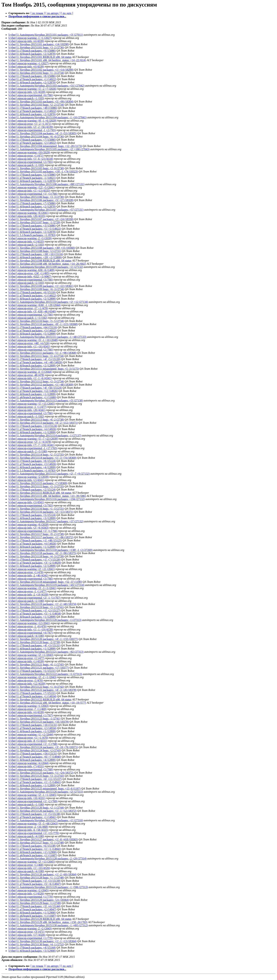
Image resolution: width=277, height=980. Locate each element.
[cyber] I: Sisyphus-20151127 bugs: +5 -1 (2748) (36, 843)
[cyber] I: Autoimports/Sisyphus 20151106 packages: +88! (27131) (46, 184)
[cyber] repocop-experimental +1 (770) (31, 897)
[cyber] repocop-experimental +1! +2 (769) (33, 801)
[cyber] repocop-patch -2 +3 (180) (28, 451)
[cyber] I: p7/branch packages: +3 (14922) (32, 331)
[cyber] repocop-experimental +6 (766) (31, 95)
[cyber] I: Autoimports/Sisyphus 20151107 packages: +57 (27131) (46, 210)
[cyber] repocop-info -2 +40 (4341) (28, 575)
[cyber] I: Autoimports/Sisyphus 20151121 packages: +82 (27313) (46, 652)
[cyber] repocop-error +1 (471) (26, 156)
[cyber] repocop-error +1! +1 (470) (28, 738)
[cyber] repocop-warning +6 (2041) (29, 213)
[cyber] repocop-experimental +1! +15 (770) (34, 833)
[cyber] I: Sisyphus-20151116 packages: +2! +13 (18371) (41, 512)
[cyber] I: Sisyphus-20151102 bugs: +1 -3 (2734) (36, 73)
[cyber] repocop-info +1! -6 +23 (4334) (31, 159)
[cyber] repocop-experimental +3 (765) (31, 505)
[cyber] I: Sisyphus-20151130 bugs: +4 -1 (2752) (36, 944)
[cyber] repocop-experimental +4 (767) (31, 633)
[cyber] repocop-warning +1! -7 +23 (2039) (33, 439)
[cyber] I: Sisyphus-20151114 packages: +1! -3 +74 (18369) (42, 458)
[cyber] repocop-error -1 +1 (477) (27, 407)
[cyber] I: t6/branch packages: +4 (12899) (32, 467)
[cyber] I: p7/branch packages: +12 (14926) (33, 391)
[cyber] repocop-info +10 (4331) (27, 798)
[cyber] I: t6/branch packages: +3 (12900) (32, 951)
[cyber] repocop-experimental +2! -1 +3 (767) (34, 598)
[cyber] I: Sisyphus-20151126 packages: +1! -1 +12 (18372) (42, 811)
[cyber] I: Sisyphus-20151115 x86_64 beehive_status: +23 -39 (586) (47, 496)
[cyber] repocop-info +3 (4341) (26, 502)
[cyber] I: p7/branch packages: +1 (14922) (32, 79)
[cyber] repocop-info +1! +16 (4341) (29, 346)
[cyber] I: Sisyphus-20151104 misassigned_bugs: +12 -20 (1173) (45, 146)
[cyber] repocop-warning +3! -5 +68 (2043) (33, 824)
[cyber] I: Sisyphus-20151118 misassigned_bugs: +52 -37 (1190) (45, 582)
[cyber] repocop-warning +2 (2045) (29, 890)
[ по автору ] (53, 13)
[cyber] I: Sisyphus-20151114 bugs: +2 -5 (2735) (36, 455)
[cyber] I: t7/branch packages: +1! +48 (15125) (35, 540)
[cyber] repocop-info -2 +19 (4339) (28, 595)
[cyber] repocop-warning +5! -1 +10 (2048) (33, 340)
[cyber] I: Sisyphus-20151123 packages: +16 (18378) (39, 722)
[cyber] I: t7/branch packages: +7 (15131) (32, 693)
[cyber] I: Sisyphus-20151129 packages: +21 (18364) (39, 900)
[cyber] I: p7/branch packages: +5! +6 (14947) (35, 884)
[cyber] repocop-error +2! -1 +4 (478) (30, 442)
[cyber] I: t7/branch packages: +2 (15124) (32, 490)
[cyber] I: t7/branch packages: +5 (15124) (32, 515)
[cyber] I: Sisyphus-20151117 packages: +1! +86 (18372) (41, 537)
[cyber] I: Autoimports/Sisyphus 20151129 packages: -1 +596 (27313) (48, 887)
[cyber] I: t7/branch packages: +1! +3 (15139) (34, 881)
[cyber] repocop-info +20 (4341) (27, 410)
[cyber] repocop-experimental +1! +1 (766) (33, 531)
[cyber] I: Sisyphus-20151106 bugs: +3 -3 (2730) (36, 197)
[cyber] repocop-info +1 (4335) (26, 241)
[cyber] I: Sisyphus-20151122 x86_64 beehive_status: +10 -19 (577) (47, 703)
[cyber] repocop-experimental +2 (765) (31, 162)
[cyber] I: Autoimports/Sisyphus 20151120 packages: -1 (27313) (45, 620)
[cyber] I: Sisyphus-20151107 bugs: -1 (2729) (34, 222)
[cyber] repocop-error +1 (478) (26, 572)
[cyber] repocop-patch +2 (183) (26, 245)
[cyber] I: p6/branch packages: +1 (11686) (32, 397)
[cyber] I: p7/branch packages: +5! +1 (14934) (35, 614)
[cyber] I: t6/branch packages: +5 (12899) (32, 334)
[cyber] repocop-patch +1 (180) (26, 804)
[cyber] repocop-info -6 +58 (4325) (28, 830)
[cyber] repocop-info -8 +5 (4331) (28, 741)
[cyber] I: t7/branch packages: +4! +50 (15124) (35, 388)
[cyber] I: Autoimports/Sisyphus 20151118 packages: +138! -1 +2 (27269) (50, 550)
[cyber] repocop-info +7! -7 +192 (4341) (31, 445)
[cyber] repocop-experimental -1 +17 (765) (33, 448)
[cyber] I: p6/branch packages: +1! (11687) (33, 855)
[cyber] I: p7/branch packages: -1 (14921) (32, 178)
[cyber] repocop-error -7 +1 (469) (27, 709)
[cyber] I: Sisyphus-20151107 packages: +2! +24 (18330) (41, 219)
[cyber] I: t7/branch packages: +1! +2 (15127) (34, 610)
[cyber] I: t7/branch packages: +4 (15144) (32, 948)
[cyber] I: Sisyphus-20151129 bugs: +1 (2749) (35, 903)
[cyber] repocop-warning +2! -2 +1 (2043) (32, 677)
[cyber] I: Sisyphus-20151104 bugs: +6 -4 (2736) (36, 137)
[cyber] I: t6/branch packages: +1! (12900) (33, 852)
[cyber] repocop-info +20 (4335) (27, 216)
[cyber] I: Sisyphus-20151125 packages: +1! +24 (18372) (41, 773)
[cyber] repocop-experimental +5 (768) (31, 769)
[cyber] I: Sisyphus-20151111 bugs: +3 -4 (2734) (36, 356)
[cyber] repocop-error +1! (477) (26, 658)
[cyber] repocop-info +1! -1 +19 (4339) (31, 630)
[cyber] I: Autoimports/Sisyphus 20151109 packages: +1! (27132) (46, 267)
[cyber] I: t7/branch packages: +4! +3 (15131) (34, 645)
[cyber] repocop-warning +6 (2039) (29, 525)
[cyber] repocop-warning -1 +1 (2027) (30, 38)
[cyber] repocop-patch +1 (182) (26, 416)
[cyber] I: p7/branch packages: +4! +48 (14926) (35, 362)
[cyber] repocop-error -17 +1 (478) (28, 308)
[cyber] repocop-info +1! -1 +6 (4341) (30, 378)
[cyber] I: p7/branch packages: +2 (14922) (32, 143)
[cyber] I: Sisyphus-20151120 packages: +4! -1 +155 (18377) (43, 639)
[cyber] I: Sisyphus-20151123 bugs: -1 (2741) (34, 719)
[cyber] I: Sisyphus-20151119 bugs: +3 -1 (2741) (36, 607)
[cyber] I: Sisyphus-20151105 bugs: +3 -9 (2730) (36, 168)
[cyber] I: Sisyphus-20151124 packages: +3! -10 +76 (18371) (43, 747)
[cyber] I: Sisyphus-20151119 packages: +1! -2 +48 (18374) (42, 604)
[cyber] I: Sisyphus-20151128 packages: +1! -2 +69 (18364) (42, 874)
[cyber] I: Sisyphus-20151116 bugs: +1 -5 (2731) (36, 509)
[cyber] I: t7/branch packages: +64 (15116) (33, 327)
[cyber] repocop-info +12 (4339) (27, 684)
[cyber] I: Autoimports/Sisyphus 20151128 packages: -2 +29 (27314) (48, 859)
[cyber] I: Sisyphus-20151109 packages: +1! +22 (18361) (41, 286)
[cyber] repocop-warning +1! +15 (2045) (32, 404)
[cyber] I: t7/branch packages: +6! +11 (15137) (35, 779)
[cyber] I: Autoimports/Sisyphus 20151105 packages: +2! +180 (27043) (49, 149)
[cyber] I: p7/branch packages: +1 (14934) (32, 696)
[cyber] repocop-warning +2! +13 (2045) (32, 862)
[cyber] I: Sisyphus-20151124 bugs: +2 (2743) (35, 750)
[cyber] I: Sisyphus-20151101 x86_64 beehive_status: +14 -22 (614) (47, 60)
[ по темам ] (38, 13)
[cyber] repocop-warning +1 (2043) (29, 706)
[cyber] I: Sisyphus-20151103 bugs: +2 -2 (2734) (36, 105)
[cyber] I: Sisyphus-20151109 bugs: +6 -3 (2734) (36, 289)
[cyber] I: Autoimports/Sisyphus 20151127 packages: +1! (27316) (46, 820)
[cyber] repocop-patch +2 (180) (26, 601)
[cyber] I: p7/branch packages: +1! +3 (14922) (35, 229)
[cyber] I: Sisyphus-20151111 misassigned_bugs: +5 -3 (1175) (44, 369)
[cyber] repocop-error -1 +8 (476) (27, 626)
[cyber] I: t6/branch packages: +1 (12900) (32, 913)
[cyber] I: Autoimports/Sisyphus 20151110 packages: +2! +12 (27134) (48, 302)
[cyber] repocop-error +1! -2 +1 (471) (30, 124)
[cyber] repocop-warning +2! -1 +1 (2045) (32, 795)
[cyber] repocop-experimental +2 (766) (31, 315)
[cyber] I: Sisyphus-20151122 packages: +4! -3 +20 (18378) (42, 690)
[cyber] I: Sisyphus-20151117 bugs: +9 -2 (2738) (36, 534)
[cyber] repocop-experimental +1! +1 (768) (33, 744)
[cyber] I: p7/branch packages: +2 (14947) (32, 909)
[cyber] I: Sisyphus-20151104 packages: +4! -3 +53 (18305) (42, 133)
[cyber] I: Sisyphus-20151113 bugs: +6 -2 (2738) (36, 420)
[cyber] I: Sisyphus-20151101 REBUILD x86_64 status (40, 57)
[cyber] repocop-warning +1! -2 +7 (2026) (32, 89)
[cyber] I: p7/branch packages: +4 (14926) (32, 429)
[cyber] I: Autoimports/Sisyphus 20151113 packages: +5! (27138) (46, 400)
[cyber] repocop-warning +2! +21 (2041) (32, 569)
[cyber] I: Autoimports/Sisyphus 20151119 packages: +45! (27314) (46, 585)
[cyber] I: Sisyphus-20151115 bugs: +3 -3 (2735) (36, 486)
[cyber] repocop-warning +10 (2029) (29, 152)
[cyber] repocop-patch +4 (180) (26, 636)
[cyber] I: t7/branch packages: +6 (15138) (32, 846)
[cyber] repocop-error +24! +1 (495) (29, 273)
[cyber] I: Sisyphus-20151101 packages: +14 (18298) (39, 44)
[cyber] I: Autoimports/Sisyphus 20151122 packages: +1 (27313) (45, 674)
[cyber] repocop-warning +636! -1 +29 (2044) (35, 305)
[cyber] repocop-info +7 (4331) (26, 766)
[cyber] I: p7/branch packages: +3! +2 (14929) (35, 563)
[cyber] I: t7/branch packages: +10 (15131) (33, 725)
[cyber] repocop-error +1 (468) (26, 865)
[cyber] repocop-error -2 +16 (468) (28, 827)
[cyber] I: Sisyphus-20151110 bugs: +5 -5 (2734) (36, 321)
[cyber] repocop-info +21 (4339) (27, 92)
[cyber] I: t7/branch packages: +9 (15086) (32, 51)
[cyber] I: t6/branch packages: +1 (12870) (32, 181)
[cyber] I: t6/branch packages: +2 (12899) (32, 299)
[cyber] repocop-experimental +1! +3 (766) (33, 194)
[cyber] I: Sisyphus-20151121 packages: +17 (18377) (39, 668)
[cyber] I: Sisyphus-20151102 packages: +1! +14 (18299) (41, 70)
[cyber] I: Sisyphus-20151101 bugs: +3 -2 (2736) (36, 47)
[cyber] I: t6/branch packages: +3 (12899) (32, 518)
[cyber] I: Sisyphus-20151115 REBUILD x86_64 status (40, 493)
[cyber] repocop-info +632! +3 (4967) (30, 276)
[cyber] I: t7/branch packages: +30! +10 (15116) (36, 254)
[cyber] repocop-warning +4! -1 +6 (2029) (32, 121)
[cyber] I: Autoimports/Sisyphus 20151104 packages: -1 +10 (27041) (48, 117)
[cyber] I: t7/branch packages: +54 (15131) (33, 754)
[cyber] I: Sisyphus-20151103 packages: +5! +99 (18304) (41, 102)
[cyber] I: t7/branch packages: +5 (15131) (32, 671)
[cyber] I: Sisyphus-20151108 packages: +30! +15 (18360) (42, 248)
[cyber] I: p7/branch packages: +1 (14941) (32, 817)
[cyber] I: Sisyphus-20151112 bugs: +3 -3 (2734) (36, 381)
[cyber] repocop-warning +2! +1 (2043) (31, 655)
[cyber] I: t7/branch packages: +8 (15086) (32, 76)
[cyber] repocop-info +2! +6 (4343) (29, 528)
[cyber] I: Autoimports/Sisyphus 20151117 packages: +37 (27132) (46, 521)
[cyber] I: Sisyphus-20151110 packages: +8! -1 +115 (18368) (43, 324)
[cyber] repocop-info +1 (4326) (26, 894)
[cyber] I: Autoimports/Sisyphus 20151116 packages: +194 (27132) (47, 499)
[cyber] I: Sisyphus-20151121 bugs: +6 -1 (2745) (36, 664)
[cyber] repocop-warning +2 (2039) (29, 477)
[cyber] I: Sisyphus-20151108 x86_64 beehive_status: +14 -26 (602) (47, 264)
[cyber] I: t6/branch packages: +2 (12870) (32, 54)
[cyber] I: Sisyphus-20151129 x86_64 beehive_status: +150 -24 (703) (48, 922)
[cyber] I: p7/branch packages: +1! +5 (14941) (35, 782)
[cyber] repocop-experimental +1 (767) (31, 715)
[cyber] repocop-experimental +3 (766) (31, 280)
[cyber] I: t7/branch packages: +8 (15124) (32, 461)
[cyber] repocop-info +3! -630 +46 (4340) (32, 311)
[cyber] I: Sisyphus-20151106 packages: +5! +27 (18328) (41, 200)
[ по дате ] (67, 13)
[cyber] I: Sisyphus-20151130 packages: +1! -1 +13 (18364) (42, 941)
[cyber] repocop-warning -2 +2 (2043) (30, 928)
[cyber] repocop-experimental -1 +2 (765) (32, 130)
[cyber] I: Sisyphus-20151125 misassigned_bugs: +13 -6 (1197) (45, 789)
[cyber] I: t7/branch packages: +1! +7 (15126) (34, 560)
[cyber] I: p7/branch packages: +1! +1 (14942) (35, 849)
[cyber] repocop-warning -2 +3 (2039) (30, 238)
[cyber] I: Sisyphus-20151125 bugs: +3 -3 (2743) (36, 776)
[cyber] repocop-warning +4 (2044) (29, 763)
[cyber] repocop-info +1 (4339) (26, 661)
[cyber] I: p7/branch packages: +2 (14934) (32, 728)
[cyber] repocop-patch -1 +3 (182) (28, 318)
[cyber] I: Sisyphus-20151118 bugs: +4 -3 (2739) (36, 556)
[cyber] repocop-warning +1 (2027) (29, 63)
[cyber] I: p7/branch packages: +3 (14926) (32, 464)
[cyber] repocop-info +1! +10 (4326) (29, 868)
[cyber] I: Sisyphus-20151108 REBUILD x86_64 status (40, 261)
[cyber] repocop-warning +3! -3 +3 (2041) (32, 588)
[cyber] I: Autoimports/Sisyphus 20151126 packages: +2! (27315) (46, 792)
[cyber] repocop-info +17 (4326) (27, 935)
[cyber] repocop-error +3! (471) (26, 932)
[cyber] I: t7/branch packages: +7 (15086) (32, 140)
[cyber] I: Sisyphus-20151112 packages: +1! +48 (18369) (41, 385)
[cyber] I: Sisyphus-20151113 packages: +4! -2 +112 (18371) (43, 423)
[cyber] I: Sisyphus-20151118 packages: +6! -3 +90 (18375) (42, 553)
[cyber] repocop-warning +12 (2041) (29, 623)
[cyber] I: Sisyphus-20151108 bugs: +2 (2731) (35, 251)
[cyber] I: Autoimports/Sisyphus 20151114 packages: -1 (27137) (45, 435)
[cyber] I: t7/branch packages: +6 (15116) (32, 292)
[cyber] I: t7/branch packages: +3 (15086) (32, 226)
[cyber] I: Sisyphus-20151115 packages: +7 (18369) (38, 483)
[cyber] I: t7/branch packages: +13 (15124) (33, 426)
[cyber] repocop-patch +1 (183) (26, 98)
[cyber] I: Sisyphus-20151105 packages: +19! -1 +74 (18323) (43, 171)
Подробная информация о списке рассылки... (37, 16)
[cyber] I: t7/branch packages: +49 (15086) (33, 108)
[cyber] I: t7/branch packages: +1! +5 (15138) (34, 814)
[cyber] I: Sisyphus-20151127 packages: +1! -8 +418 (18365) (43, 839)
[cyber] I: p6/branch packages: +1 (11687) (32, 916)
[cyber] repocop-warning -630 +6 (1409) (31, 270)
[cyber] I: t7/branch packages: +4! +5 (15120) (34, 359)
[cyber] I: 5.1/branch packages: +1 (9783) (32, 235)
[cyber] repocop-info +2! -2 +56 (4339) (31, 127)
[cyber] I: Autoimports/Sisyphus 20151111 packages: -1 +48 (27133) (47, 337)
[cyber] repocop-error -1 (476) (26, 680)
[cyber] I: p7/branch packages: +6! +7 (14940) (35, 757)
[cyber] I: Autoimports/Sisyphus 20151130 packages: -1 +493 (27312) (48, 925)
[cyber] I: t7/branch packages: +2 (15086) (32, 175)
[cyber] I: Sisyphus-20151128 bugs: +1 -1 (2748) (36, 878)
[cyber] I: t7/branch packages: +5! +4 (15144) (34, 906)
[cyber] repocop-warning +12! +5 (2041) (32, 187)
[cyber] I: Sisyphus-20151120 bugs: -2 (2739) (34, 642)
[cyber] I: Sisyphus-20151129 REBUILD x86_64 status (40, 919)
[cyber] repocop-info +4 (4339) (26, 41)
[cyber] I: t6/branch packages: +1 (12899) (32, 394)
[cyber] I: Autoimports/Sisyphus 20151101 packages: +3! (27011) (46, 35)
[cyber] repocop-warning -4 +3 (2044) (30, 372)
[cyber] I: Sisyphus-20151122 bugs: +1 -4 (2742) (36, 687)
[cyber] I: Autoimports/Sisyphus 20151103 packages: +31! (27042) (46, 86)
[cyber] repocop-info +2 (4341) (26, 480)
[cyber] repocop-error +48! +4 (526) (29, 343)
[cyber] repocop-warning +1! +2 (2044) (31, 734)
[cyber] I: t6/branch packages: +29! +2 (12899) (35, 257)
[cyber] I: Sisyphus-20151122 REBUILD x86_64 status (40, 699)
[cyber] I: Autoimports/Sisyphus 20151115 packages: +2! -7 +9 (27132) (49, 474)
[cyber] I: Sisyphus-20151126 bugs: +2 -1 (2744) (36, 808)
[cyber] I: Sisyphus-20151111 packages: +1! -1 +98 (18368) (42, 353)
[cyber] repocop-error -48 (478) (26, 375)
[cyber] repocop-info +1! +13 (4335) (29, 191)
